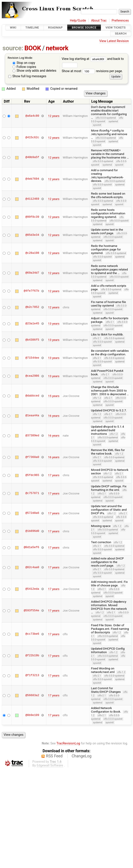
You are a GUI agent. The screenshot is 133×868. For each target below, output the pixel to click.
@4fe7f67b (31, 291)
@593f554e (31, 610)
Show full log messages (27, 76)
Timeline (32, 27)
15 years (54, 396)
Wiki (13, 27)
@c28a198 (32, 253)
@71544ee (32, 358)
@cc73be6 (32, 634)
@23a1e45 (32, 323)
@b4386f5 (32, 340)
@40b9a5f (32, 157)
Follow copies (24, 67)
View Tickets (116, 27)
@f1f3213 (32, 675)
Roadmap (56, 27)
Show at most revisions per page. (92, 71)
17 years (54, 475)
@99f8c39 (32, 217)
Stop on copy (24, 63)
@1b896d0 (32, 531)
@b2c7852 (32, 307)
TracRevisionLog (68, 743)
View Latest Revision (114, 41)
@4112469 (32, 199)
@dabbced (32, 396)
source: (13, 48)
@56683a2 (32, 695)
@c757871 (32, 493)
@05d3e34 (32, 235)
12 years (54, 116)
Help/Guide (78, 21)
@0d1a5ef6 (31, 547)
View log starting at (84, 59)
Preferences (120, 21)
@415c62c (32, 138)
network (57, 48)
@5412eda (32, 589)
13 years (54, 323)
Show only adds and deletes (34, 71)
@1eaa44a (32, 416)
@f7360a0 (32, 457)
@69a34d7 (32, 273)
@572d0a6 (32, 513)
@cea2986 (32, 376)
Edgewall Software (50, 765)
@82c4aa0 (32, 567)
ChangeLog (82, 756)
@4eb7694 (32, 179)
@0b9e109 (32, 715)
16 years (54, 416)
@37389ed (32, 435)
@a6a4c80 (32, 116)
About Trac (99, 21)
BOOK (33, 48)
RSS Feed (54, 756)
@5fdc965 (32, 475)
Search (121, 34)
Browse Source (84, 27)
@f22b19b (32, 656)
